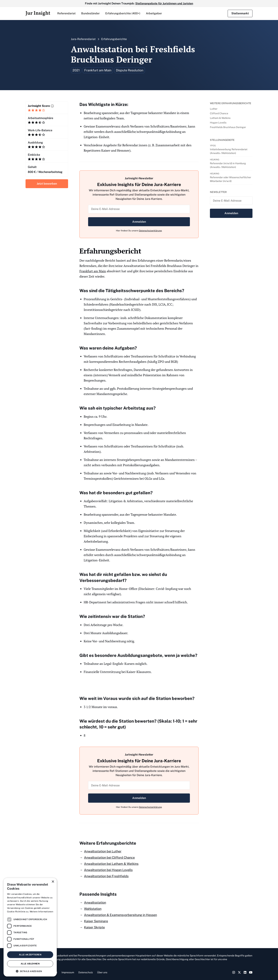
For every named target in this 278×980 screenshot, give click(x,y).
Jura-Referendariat (83, 39)
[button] (66, 13)
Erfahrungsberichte (114, 39)
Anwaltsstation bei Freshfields (106, 876)
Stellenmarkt (240, 13)
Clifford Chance (219, 113)
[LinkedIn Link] (245, 972)
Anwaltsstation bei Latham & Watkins (111, 864)
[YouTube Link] (251, 972)
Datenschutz (86, 972)
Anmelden (139, 222)
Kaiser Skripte (94, 927)
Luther (214, 109)
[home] (38, 13)
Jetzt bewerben (47, 184)
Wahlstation (93, 909)
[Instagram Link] (234, 972)
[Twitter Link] (239, 972)
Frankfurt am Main (93, 271)
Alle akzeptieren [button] (30, 955)
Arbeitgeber (154, 13)
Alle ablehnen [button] (30, 964)
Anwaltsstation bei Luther (103, 851)
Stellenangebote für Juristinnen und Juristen (164, 3)
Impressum (68, 972)
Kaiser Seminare (96, 921)
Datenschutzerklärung (150, 231)
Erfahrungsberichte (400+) (123, 13)
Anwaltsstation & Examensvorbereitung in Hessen (120, 915)
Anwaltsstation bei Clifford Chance (109, 857)
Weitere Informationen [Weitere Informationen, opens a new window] (41, 912)
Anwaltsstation (95, 902)
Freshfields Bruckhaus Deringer (228, 127)
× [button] (53, 882)
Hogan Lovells (218, 123)
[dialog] (30, 927)
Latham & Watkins (220, 118)
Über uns (102, 972)
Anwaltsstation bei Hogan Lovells (108, 870)
